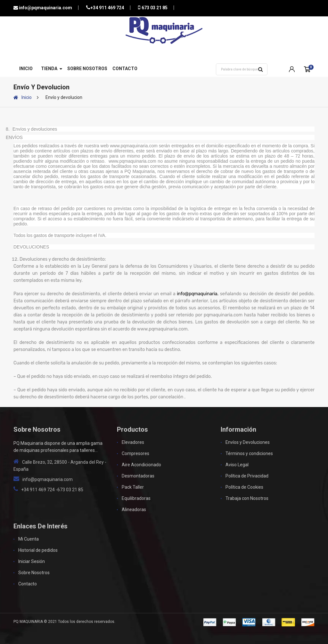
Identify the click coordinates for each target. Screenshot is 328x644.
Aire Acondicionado (141, 465)
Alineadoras (134, 509)
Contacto (125, 69)
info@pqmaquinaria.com (45, 8)
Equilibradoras (136, 498)
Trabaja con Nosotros (247, 498)
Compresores (135, 453)
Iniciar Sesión (32, 561)
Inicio (26, 69)
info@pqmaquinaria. (198, 294)
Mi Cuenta (29, 539)
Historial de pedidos (38, 550)
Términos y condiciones (249, 453)
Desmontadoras (138, 476)
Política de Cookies (244, 487)
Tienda (49, 69)
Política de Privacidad (247, 476)
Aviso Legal (237, 465)
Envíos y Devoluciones (248, 442)
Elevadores (133, 442)
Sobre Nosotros (87, 69)
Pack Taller (133, 487)
